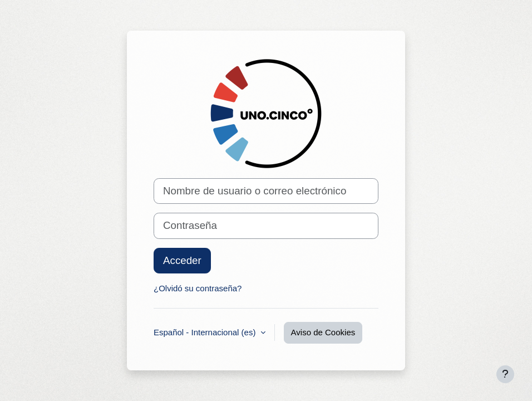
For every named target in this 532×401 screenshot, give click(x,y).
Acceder (182, 260)
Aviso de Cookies (323, 332)
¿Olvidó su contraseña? (198, 288)
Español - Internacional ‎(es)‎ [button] (206, 332)
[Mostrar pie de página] (505, 374)
